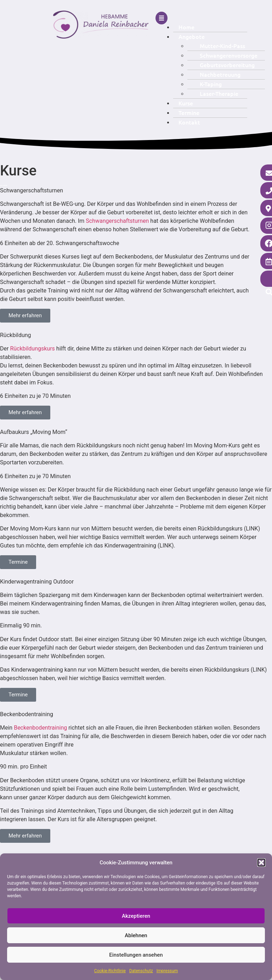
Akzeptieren (136, 916)
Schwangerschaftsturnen (118, 221)
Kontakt (189, 122)
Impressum (167, 971)
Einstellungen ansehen (136, 955)
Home (186, 27)
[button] (261, 863)
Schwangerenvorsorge (229, 55)
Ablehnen (136, 935)
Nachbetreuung (220, 74)
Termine (189, 112)
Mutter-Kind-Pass (222, 46)
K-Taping (211, 84)
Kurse (186, 103)
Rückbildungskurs (33, 349)
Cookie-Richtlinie (110, 971)
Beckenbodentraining (41, 728)
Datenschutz (141, 971)
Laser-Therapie (219, 93)
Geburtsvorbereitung (227, 65)
